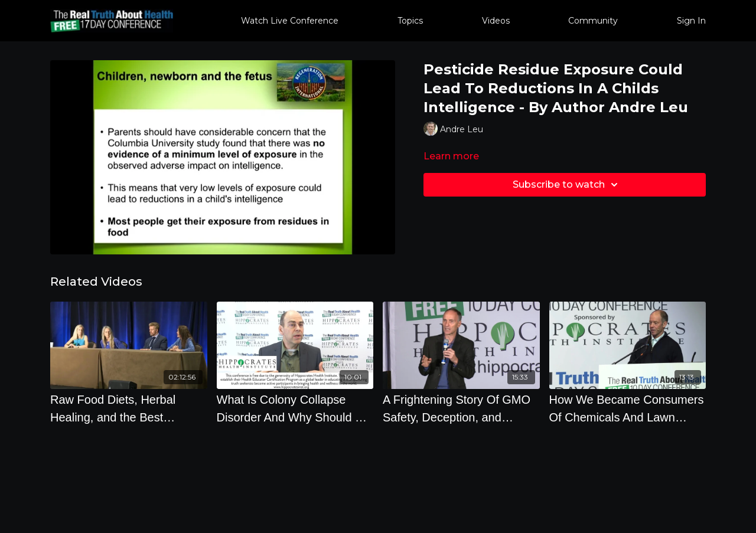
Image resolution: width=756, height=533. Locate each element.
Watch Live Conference (290, 21)
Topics (410, 21)
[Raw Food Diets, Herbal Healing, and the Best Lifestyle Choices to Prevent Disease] (129, 408)
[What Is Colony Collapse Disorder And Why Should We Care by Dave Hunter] (295, 408)
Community (593, 21)
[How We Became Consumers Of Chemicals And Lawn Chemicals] (628, 408)
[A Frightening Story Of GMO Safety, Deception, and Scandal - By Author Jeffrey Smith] (461, 408)
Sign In (691, 21)
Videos (496, 21)
